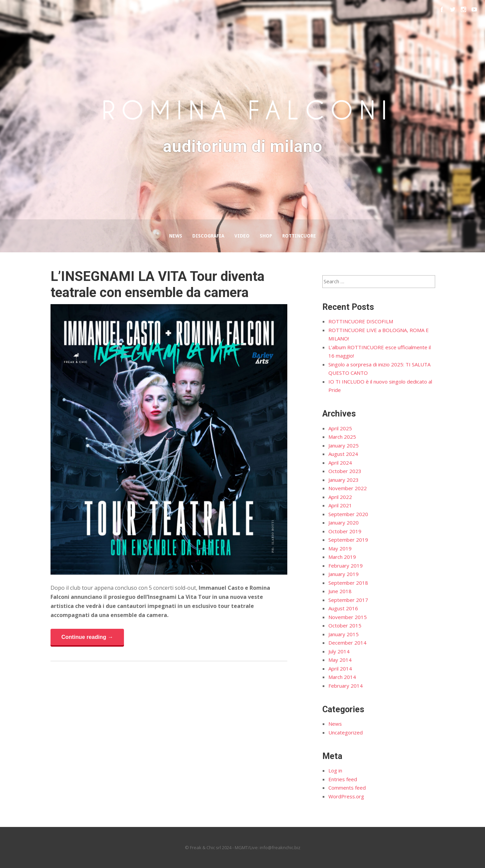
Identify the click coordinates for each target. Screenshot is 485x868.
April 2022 (340, 497)
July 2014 (339, 651)
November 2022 (348, 488)
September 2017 (348, 600)
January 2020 (344, 522)
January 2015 (344, 634)
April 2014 (340, 668)
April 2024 (340, 463)
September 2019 (348, 540)
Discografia (208, 236)
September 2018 (348, 583)
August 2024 (343, 454)
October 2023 (345, 471)
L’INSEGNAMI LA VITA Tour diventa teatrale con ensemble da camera (157, 284)
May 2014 (340, 660)
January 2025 (344, 445)
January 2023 (344, 480)
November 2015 (348, 617)
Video (242, 236)
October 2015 (345, 625)
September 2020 (348, 514)
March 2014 (342, 677)
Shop (266, 236)
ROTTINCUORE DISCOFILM (361, 321)
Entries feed (343, 779)
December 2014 (347, 643)
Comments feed (347, 788)
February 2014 (346, 686)
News (176, 236)
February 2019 (346, 566)
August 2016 (343, 608)
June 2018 (340, 591)
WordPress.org (346, 796)
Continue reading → (87, 637)
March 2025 (342, 437)
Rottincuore (299, 236)
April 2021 (340, 505)
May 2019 (340, 548)
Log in (335, 770)
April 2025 (340, 428)
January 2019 (344, 574)
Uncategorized (346, 732)
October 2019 (345, 531)
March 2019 (342, 557)
